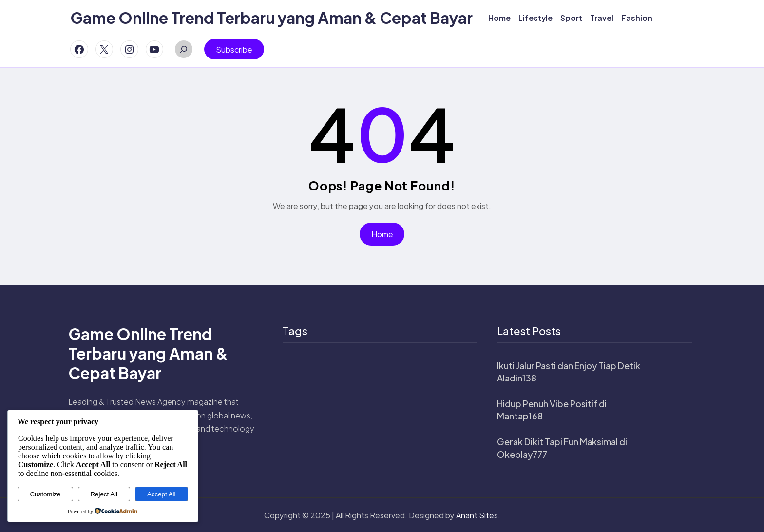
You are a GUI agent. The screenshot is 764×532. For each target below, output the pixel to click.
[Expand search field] (184, 49)
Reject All (104, 494)
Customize (45, 494)
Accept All (162, 494)
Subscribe (234, 49)
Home (382, 234)
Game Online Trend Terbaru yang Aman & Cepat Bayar (271, 18)
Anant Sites (477, 515)
